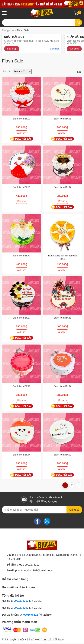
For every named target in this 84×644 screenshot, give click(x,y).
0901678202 (21, 608)
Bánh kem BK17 (22, 386)
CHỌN (22, 133)
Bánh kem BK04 (63, 187)
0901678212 (32, 565)
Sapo (61, 639)
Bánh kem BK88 (63, 318)
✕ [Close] (82, 2)
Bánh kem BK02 (63, 455)
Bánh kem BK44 (22, 455)
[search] (79, 22)
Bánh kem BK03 (22, 119)
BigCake (34, 639)
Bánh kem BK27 (22, 318)
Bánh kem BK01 (63, 119)
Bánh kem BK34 (63, 386)
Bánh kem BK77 (22, 256)
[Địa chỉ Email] (42, 510)
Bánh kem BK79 (22, 187)
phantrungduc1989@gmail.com (34, 570)
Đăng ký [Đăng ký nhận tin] (74, 510)
